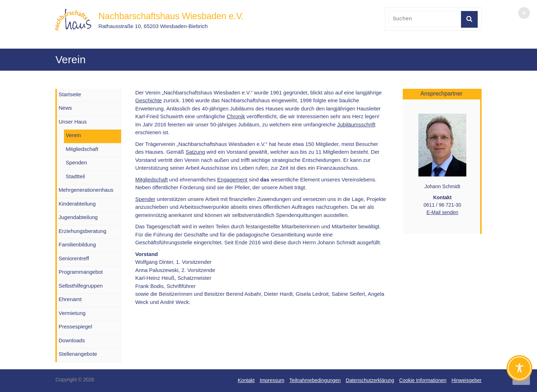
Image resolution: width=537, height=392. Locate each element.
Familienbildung (77, 244)
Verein (73, 135)
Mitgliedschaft (152, 179)
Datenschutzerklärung (370, 380)
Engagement (232, 179)
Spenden (76, 162)
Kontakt (246, 380)
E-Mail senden (443, 212)
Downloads (72, 340)
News (65, 108)
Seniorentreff (74, 258)
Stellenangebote (78, 354)
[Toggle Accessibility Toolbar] (519, 371)
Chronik (236, 116)
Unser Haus (73, 122)
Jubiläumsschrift (356, 124)
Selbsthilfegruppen (81, 286)
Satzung (195, 152)
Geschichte (149, 100)
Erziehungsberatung (82, 231)
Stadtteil (75, 176)
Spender (145, 199)
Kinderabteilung (77, 204)
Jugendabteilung (78, 217)
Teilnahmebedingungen (315, 380)
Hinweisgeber (467, 380)
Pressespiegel (75, 326)
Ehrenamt (70, 299)
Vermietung (72, 313)
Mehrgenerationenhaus (86, 190)
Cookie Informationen (423, 380)
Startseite (70, 94)
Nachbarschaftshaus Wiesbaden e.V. (171, 16)
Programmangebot (81, 272)
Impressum (272, 380)
